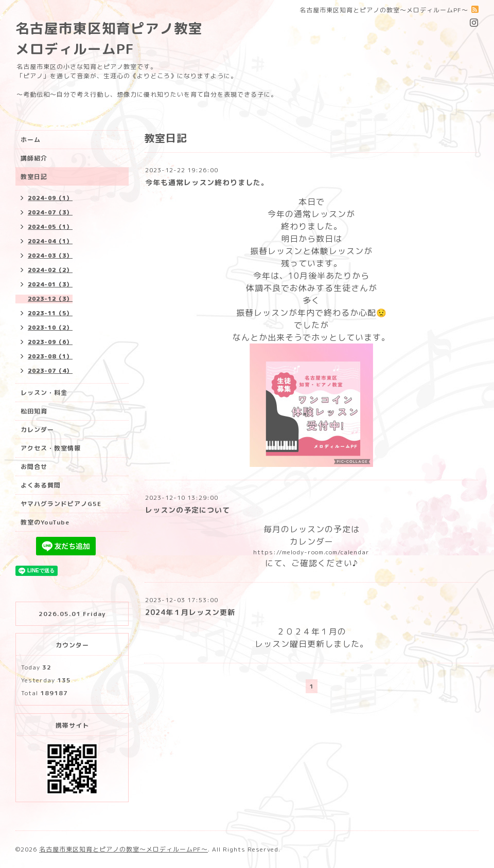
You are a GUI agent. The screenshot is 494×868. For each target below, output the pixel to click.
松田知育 (34, 411)
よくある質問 (41, 485)
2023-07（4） (50, 371)
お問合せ (34, 467)
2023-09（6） (50, 342)
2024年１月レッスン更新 (190, 612)
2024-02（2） (50, 270)
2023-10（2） (50, 328)
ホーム (31, 140)
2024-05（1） (50, 227)
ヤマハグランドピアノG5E (61, 504)
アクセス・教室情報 (51, 448)
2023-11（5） (50, 313)
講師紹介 (34, 158)
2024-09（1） (50, 198)
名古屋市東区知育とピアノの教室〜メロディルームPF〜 (123, 849)
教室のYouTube (45, 522)
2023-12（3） (50, 299)
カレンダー (37, 430)
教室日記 (34, 177)
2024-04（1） (50, 241)
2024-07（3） (50, 212)
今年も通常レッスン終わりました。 (207, 182)
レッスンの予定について (188, 510)
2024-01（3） (50, 284)
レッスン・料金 (44, 393)
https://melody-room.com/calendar (311, 552)
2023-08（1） (50, 356)
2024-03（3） (50, 256)
